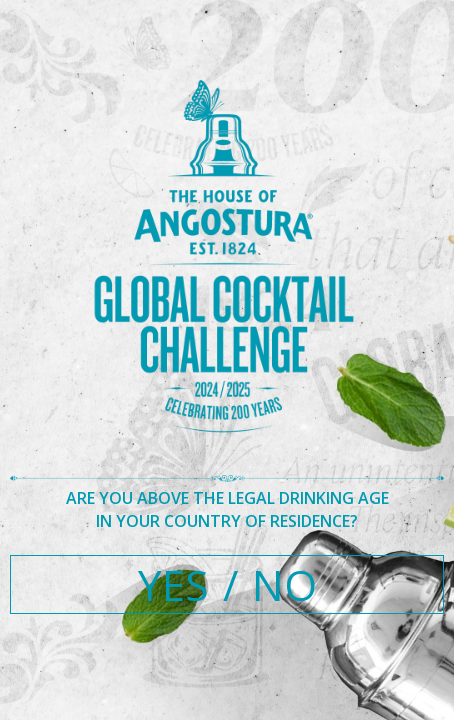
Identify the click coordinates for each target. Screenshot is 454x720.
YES (173, 584)
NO (284, 584)
